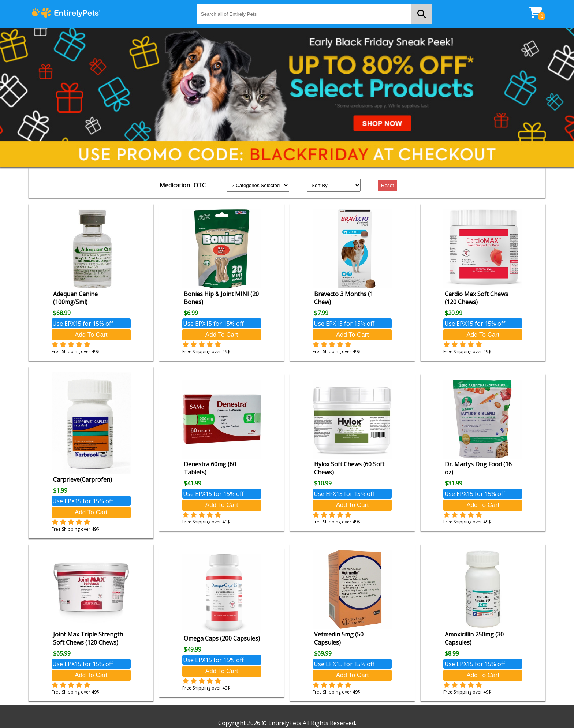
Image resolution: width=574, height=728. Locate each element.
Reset (387, 185)
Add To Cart (91, 335)
